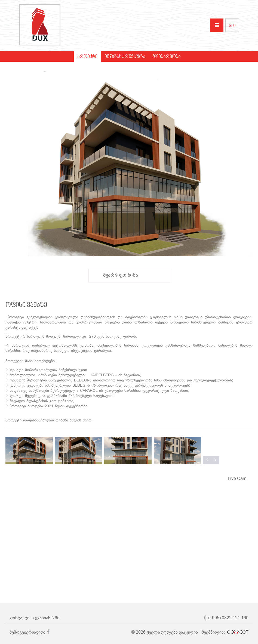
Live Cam (237, 478)
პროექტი (87, 57)
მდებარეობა (167, 57)
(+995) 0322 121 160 (228, 618)
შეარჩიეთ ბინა (126, 275)
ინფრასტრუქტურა (125, 57)
